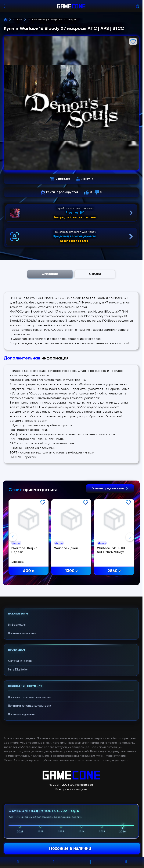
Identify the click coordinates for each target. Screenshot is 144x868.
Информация (17, 625)
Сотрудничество (20, 661)
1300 (71, 571)
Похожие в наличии (70, 848)
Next (130, 537)
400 (29, 571)
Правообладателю (22, 714)
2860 (114, 571)
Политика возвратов (22, 633)
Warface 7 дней (66, 548)
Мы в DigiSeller (18, 670)
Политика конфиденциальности (30, 706)
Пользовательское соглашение (30, 697)
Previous (13, 537)
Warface (18, 20)
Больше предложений (110, 488)
